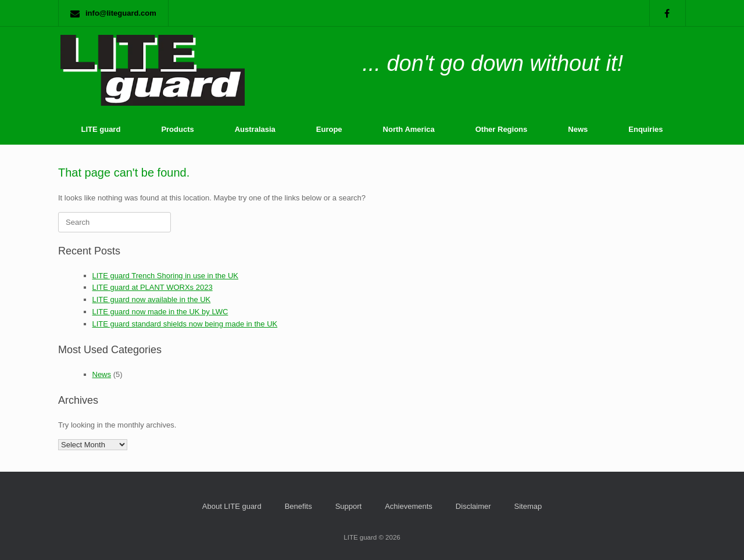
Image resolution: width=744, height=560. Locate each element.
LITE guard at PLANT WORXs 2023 (153, 287)
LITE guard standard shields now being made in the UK (185, 324)
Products (177, 129)
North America (409, 129)
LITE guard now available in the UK (152, 299)
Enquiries (645, 129)
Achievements (409, 506)
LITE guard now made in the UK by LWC (160, 312)
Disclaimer (473, 506)
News (578, 129)
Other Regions (502, 129)
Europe (329, 129)
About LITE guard (232, 506)
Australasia (255, 129)
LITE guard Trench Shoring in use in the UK (165, 276)
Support (349, 506)
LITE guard (101, 129)
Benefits (298, 506)
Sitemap (528, 506)
